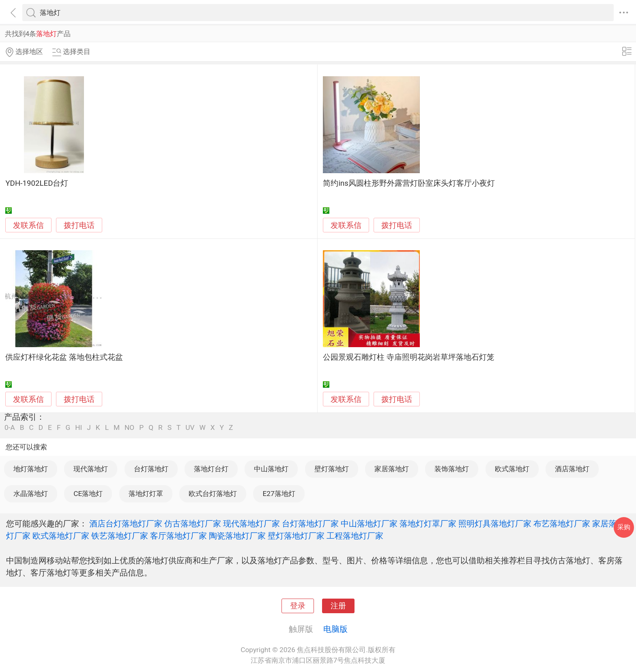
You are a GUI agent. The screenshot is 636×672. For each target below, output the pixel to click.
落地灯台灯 (211, 469)
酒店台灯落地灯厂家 (126, 524)
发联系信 (28, 225)
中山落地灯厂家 (369, 524)
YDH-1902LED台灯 (37, 183)
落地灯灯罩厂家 (428, 524)
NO (129, 428)
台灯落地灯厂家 (310, 524)
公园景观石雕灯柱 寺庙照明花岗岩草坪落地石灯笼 (409, 357)
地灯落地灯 (31, 469)
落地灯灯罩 (146, 494)
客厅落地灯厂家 (178, 536)
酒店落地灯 (572, 469)
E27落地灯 (279, 494)
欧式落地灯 (512, 469)
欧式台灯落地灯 (213, 494)
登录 (298, 606)
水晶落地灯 (31, 494)
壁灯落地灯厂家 (296, 536)
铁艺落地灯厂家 (120, 536)
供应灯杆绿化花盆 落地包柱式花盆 (64, 357)
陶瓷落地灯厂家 (237, 536)
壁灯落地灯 (332, 469)
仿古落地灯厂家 (193, 524)
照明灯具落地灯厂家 (495, 524)
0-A (10, 428)
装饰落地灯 (452, 469)
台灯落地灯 (151, 469)
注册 (338, 606)
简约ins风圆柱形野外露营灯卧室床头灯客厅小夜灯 (409, 183)
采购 (624, 527)
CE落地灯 (88, 494)
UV (190, 428)
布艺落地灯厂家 (562, 524)
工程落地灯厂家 (355, 536)
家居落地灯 (392, 469)
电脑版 (335, 629)
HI (78, 428)
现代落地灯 (91, 469)
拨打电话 (79, 225)
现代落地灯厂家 (251, 524)
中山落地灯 (271, 469)
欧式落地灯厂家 (61, 536)
